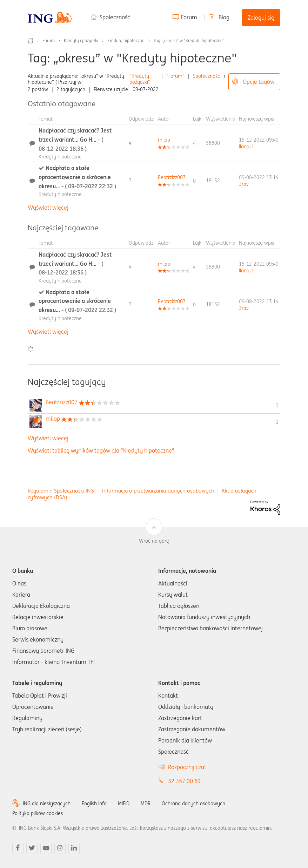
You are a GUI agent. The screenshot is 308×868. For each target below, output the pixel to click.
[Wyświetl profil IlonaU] (246, 147)
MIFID (124, 803)
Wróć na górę (154, 541)
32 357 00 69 (184, 781)
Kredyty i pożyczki (81, 40)
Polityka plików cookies (38, 813)
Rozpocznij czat (187, 767)
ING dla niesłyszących (47, 803)
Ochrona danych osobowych (193, 803)
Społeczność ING (31, 41)
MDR (146, 803)
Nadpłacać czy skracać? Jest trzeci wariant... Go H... (75, 139)
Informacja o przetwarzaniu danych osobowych (158, 491)
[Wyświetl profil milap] (164, 140)
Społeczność (115, 17)
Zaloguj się (261, 18)
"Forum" (175, 76)
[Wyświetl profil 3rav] (244, 184)
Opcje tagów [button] (259, 82)
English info (94, 803)
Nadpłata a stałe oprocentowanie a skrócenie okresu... (77, 177)
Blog (224, 17)
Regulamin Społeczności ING (61, 491)
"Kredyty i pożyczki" (140, 79)
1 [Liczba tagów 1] (277, 405)
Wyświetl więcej (48, 208)
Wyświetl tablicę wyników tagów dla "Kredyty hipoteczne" (101, 450)
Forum (189, 17)
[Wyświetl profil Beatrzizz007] (172, 177)
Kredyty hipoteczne (126, 40)
